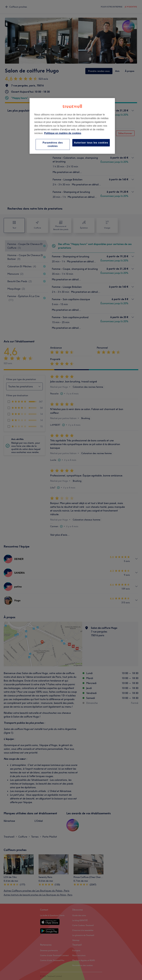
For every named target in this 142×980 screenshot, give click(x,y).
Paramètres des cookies (53, 144)
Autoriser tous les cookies (91, 143)
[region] (72, 126)
